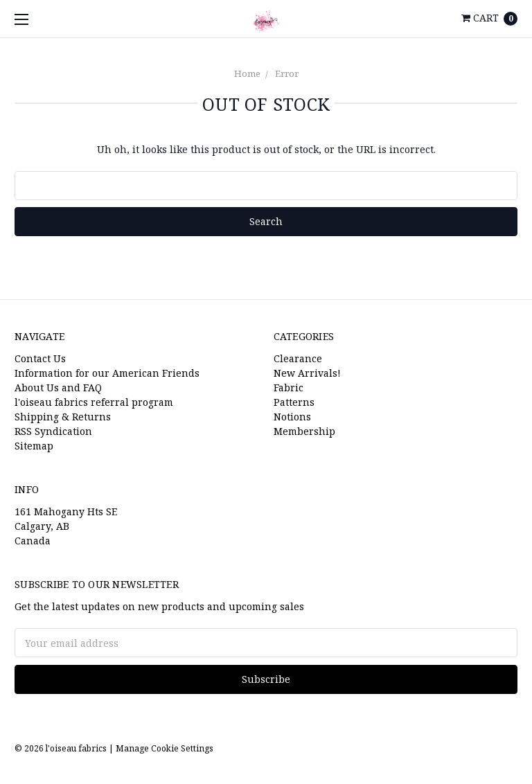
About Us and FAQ (58, 387)
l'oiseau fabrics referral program (94, 402)
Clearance (298, 358)
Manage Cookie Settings (165, 748)
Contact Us (40, 358)
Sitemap (34, 446)
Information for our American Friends (107, 373)
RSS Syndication (53, 431)
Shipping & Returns (63, 417)
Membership (304, 431)
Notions (292, 417)
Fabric (289, 387)
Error (287, 73)
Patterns (294, 402)
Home (247, 73)
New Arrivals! (307, 373)
